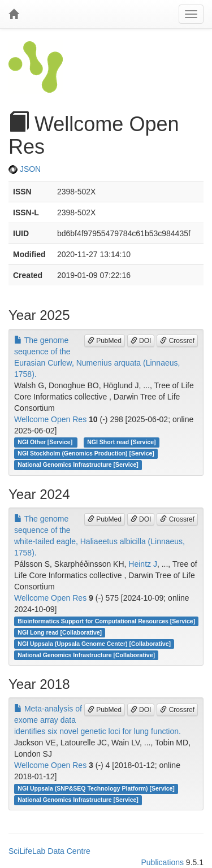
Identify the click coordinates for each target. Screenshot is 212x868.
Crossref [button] (177, 341)
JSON (25, 169)
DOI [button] (141, 341)
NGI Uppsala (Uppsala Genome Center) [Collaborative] (94, 644)
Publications (162, 862)
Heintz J (143, 564)
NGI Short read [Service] (121, 442)
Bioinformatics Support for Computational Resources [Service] (106, 621)
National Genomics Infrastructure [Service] (78, 465)
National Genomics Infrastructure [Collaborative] (86, 655)
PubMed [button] (105, 341)
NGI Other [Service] (46, 442)
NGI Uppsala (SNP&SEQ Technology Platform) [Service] (96, 788)
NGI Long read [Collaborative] (60, 632)
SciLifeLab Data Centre (49, 851)
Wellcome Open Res (50, 419)
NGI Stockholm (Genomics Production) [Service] (86, 454)
